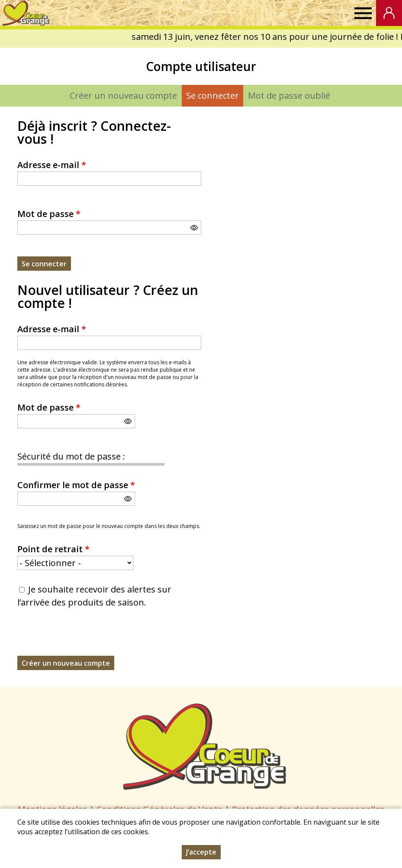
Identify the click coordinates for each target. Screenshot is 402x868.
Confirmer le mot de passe (76, 485)
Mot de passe (49, 214)
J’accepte (201, 852)
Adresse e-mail (52, 165)
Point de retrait (53, 549)
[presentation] (83, 639)
